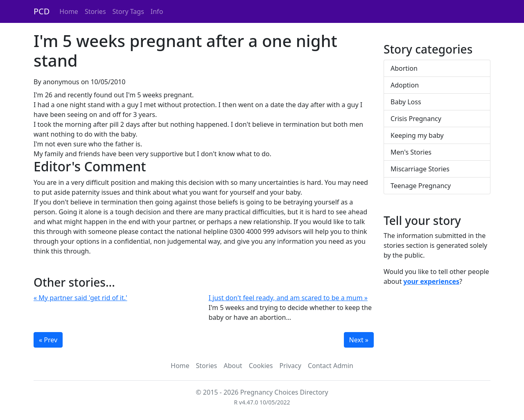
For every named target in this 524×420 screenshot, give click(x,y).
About (233, 366)
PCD (42, 11)
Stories (95, 11)
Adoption (405, 85)
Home (69, 11)
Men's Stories (411, 152)
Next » (359, 340)
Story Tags (128, 11)
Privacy (290, 366)
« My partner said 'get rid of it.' (80, 298)
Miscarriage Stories (420, 169)
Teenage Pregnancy (421, 186)
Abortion (404, 68)
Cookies (261, 366)
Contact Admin (331, 366)
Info (157, 11)
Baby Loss (406, 102)
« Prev (48, 340)
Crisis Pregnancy (416, 119)
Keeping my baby (417, 135)
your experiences (431, 281)
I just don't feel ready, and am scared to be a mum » (288, 298)
